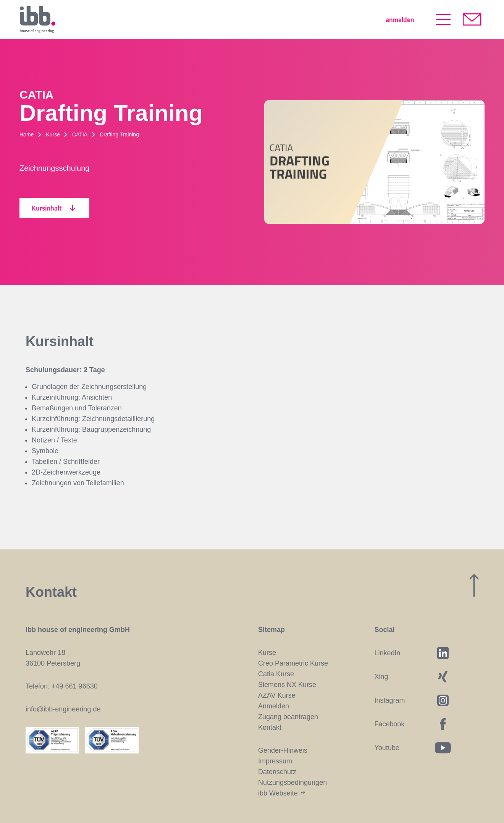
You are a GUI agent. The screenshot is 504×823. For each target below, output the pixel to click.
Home (27, 134)
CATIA (80, 134)
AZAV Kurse (277, 695)
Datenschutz (277, 772)
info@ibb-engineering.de (63, 709)
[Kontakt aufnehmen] (472, 19)
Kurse (53, 134)
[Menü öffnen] (443, 19)
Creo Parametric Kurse (293, 663)
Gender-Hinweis (283, 750)
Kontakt (270, 727)
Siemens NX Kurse (287, 685)
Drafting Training (119, 134)
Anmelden (274, 706)
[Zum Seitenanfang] (474, 585)
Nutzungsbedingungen (292, 782)
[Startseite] (37, 19)
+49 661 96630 (75, 686)
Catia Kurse (276, 674)
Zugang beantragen (288, 717)
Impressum (275, 761)
